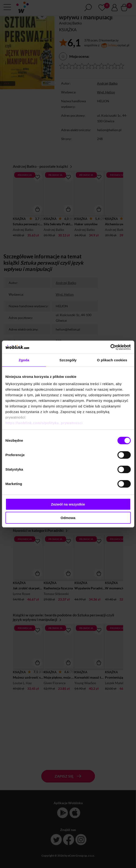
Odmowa (68, 518)
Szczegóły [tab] (68, 360)
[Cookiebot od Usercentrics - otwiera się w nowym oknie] (110, 347)
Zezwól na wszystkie (68, 504)
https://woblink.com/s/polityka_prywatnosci (44, 423)
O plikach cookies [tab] (112, 360)
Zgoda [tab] (24, 360)
